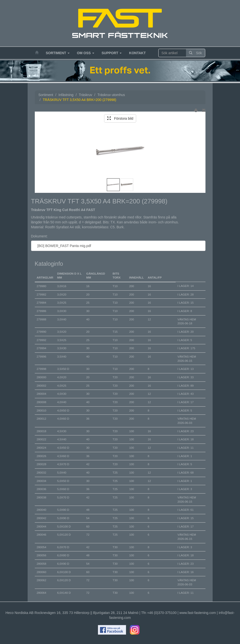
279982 (42, 294)
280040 (42, 510)
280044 (42, 526)
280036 (42, 489)
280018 (42, 431)
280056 (42, 555)
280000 (42, 377)
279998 (42, 369)
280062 (42, 580)
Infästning (66, 95)
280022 (42, 439)
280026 (42, 456)
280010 (42, 410)
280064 (42, 593)
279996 (42, 356)
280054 (42, 547)
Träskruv (85, 95)
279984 (42, 303)
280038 (42, 497)
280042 (42, 518)
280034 (42, 481)
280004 (42, 394)
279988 (42, 319)
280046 (42, 535)
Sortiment (58, 53)
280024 (42, 448)
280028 (42, 464)
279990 (42, 332)
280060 (42, 572)
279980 (42, 286)
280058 (42, 564)
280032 (42, 472)
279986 (42, 311)
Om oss (86, 53)
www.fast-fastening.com (198, 613)
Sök (195, 53)
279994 (42, 348)
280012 (42, 419)
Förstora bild (120, 118)
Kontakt (137, 53)
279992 (42, 340)
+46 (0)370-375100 (162, 613)
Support (112, 53)
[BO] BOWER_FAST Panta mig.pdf (63, 246)
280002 (42, 386)
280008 (42, 402)
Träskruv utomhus (111, 95)
